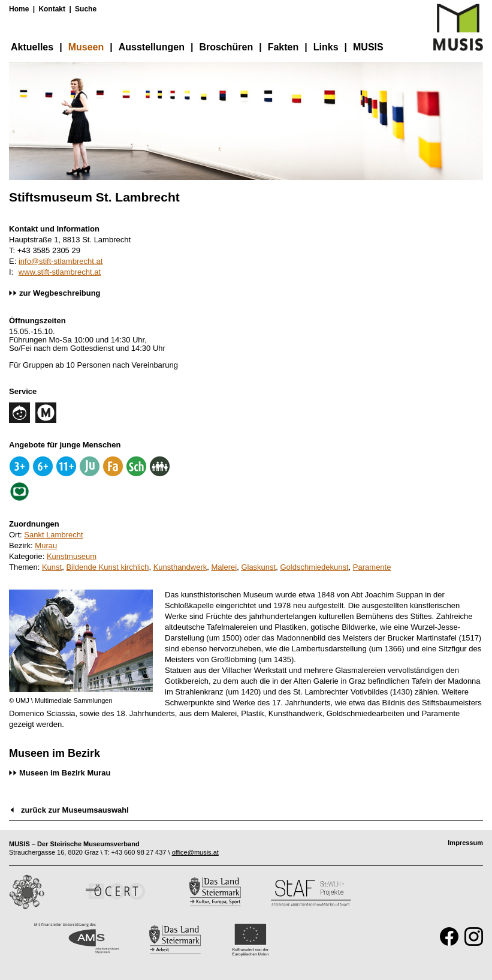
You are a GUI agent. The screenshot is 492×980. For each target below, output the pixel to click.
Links (326, 47)
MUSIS (368, 47)
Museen (86, 47)
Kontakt (52, 9)
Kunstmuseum (72, 556)
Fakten (283, 47)
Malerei (224, 567)
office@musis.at (195, 852)
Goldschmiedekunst (314, 567)
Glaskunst (258, 567)
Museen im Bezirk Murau (65, 773)
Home (19, 9)
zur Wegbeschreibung (60, 293)
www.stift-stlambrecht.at (60, 272)
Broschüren (226, 47)
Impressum (465, 843)
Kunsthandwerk (180, 567)
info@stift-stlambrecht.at (61, 261)
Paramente (372, 567)
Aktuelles (32, 47)
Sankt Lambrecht (53, 535)
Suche (86, 9)
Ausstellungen (152, 47)
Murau (46, 545)
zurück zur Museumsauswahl (75, 810)
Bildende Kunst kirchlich (107, 567)
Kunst (52, 567)
